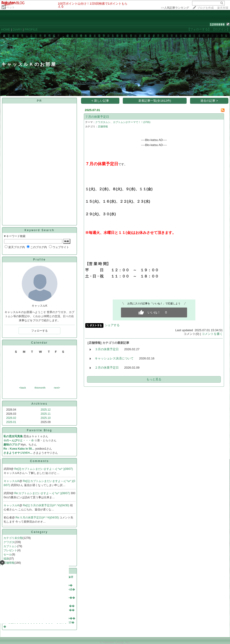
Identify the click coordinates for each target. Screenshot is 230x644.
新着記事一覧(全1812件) (155, 101)
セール (8, 554)
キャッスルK (11, 481)
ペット (11, 7)
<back (22, 388)
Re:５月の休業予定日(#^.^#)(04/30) (38, 518)
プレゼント (10, 550)
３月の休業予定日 (107, 349)
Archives (39, 404)
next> (57, 388)
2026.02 (11, 418)
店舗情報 (103, 126)
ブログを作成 (205, 8)
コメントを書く (212, 334)
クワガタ (9, 542)
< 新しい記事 (100, 101)
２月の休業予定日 (107, 368)
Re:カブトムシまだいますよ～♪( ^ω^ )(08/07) (42, 493)
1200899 (217, 24)
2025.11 (46, 414)
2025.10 (46, 418)
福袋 (6, 559)
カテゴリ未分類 (13, 538)
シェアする (112, 325)
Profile (39, 260)
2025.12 (46, 410)
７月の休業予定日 (97, 117)
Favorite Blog (39, 430)
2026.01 (11, 422)
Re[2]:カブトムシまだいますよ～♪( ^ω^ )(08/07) (43, 469)
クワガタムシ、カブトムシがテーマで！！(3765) (123, 122)
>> (175, 8)
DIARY (17, 29)
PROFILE (31, 29)
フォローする (39, 331)
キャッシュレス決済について (114, 358)
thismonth (40, 388)
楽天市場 (223, 8)
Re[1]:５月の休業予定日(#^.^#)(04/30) (46, 505)
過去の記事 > (209, 101)
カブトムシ (10, 546)
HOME (6, 29)
